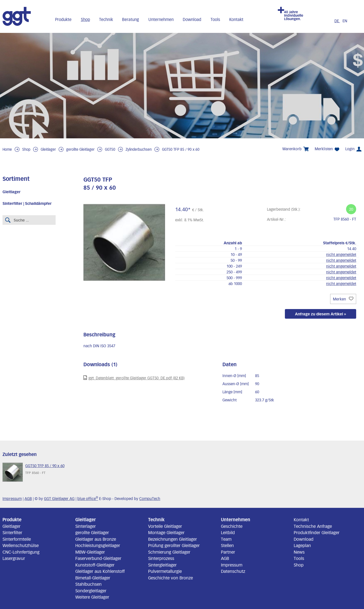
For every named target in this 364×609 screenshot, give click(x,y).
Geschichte (232, 526)
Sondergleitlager (91, 591)
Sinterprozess (161, 558)
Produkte (63, 19)
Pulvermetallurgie (165, 571)
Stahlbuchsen (88, 584)
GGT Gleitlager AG (59, 498)
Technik (106, 19)
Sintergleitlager (162, 565)
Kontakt (236, 19)
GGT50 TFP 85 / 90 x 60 (181, 149)
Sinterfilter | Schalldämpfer (27, 203)
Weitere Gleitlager (92, 597)
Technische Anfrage (313, 526)
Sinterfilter (12, 532)
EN (345, 21)
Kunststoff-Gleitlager (95, 565)
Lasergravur (14, 558)
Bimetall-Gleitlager (93, 578)
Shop (85, 19)
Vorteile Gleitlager (165, 526)
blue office (88, 498)
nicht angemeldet (341, 254)
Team (226, 539)
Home (7, 149)
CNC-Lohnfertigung (21, 552)
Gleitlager (48, 149)
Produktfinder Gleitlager (317, 532)
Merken (343, 299)
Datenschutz (233, 571)
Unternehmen (161, 19)
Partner (228, 552)
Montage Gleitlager (166, 532)
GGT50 (110, 149)
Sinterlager (86, 526)
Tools (215, 19)
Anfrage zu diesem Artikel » (321, 314)
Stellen (227, 545)
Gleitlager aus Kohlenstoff (100, 571)
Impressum (12, 498)
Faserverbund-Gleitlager (98, 558)
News (299, 552)
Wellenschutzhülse (21, 545)
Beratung (131, 19)
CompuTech (150, 498)
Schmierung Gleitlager (169, 552)
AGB (28, 498)
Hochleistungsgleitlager (98, 545)
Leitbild (228, 532)
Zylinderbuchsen (139, 149)
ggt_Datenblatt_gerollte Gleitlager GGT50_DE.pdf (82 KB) (134, 378)
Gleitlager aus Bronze (96, 539)
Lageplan (302, 545)
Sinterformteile (17, 539)
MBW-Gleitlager (90, 552)
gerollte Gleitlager (80, 149)
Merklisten (327, 149)
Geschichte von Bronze (170, 578)
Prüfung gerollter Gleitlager (174, 545)
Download (192, 19)
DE (337, 21)
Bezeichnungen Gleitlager (173, 539)
